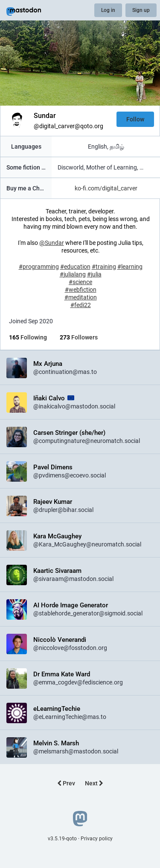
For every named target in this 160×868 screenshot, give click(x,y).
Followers (79, 337)
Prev (66, 783)
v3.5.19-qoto (62, 839)
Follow (135, 119)
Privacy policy (97, 839)
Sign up (141, 10)
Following (28, 337)
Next (94, 783)
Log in (108, 10)
